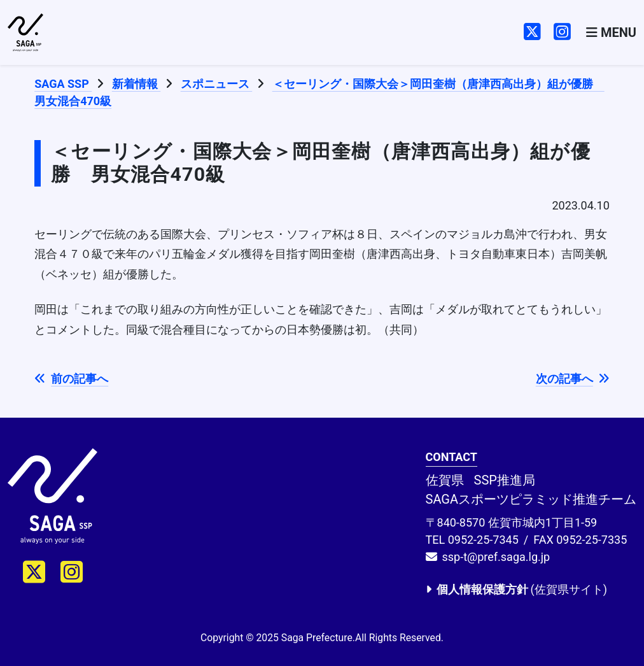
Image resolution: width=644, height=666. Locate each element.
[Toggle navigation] (611, 33)
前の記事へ (71, 379)
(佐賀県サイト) (516, 589)
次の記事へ (573, 379)
